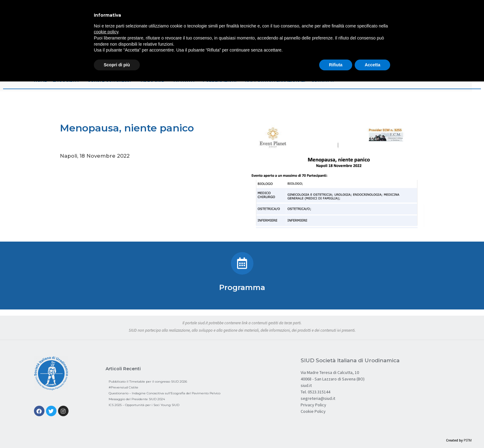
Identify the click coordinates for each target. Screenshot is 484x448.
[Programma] (242, 263)
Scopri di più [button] (117, 65)
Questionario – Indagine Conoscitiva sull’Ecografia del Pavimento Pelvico (165, 393)
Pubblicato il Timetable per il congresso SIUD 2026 (148, 382)
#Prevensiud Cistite (123, 387)
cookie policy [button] (106, 32)
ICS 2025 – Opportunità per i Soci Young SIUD (144, 405)
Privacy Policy (313, 405)
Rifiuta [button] (336, 65)
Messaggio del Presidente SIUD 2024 (137, 399)
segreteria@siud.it (318, 398)
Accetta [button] (372, 65)
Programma (242, 287)
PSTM (468, 440)
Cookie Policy (313, 411)
